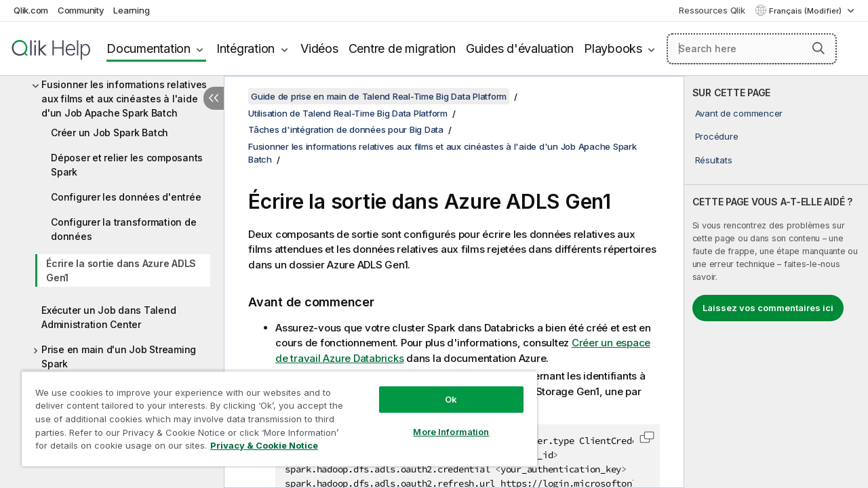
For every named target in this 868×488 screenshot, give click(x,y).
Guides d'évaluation (520, 48)
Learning (131, 10)
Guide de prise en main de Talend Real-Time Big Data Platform (379, 96)
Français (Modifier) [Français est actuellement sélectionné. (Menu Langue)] (806, 11)
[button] (818, 48)
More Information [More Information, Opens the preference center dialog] (441, 422)
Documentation (149, 48)
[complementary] (776, 282)
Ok (441, 389)
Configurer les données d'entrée (126, 197)
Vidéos (319, 48)
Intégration (245, 48)
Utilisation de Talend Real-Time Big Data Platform (348, 113)
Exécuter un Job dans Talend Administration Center (108, 317)
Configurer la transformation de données (123, 229)
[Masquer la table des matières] (214, 98)
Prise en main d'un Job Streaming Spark (119, 357)
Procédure (717, 136)
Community (81, 10)
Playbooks (613, 48)
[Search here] (752, 49)
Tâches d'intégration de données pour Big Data (346, 129)
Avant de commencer (739, 113)
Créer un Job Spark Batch (110, 133)
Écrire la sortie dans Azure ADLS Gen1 (121, 270)
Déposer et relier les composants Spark (127, 165)
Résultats (714, 160)
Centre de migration (402, 48)
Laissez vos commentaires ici (768, 308)
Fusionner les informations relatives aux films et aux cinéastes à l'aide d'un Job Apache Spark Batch (124, 99)
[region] (273, 413)
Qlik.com (31, 10)
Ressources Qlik (712, 10)
